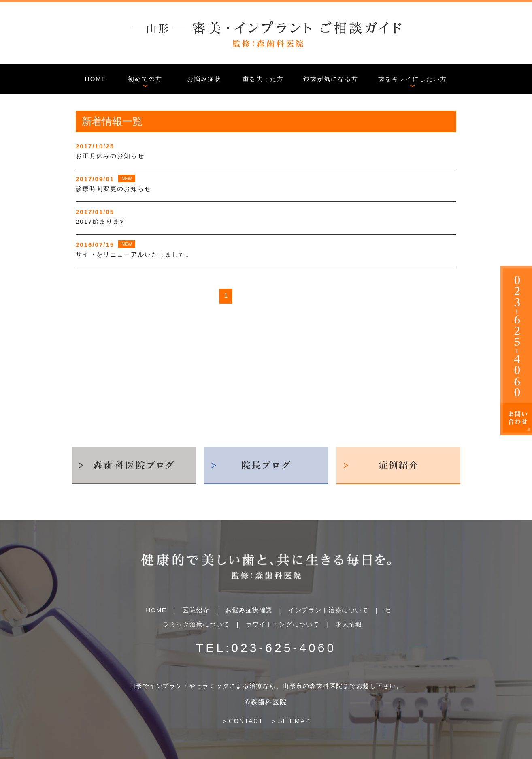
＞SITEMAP (290, 721)
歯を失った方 (263, 79)
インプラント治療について (328, 610)
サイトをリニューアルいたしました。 (134, 254)
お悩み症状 (204, 79)
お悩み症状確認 (249, 610)
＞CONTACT (243, 721)
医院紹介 (196, 610)
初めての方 (145, 79)
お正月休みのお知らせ (110, 156)
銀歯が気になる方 (331, 79)
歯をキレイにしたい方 (413, 79)
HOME (96, 79)
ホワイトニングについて (283, 624)
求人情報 (349, 624)
